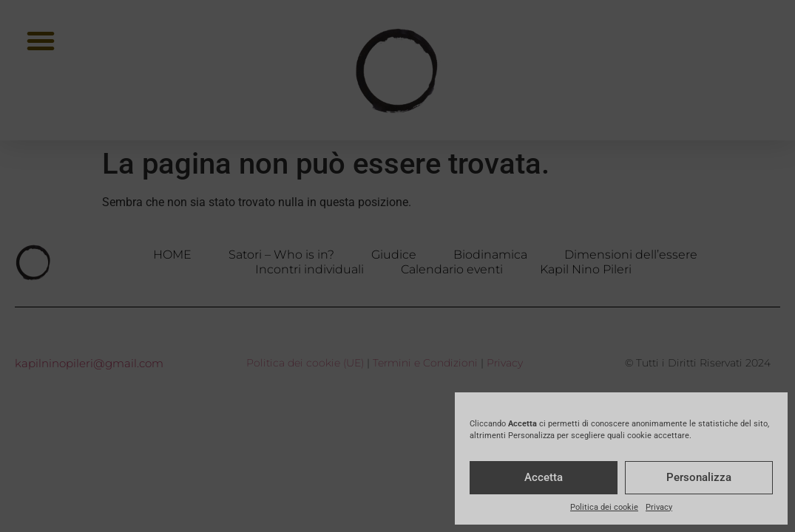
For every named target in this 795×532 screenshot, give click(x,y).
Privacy (659, 507)
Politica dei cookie (604, 507)
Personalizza (699, 477)
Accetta (544, 477)
